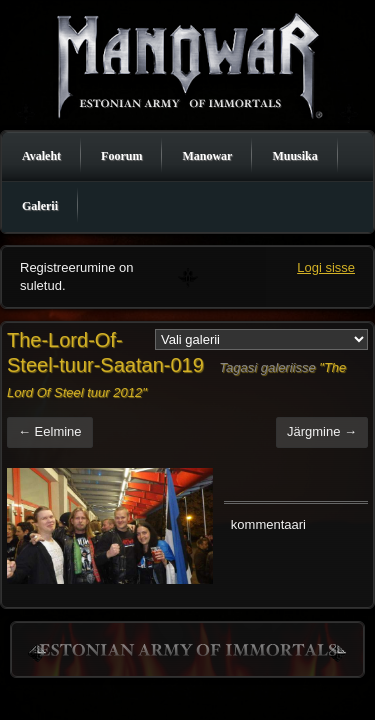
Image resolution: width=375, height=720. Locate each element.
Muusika (294, 156)
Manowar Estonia (188, 63)
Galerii (40, 206)
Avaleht (41, 156)
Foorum (121, 156)
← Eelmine (50, 431)
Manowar (207, 156)
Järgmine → (322, 431)
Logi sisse (326, 267)
